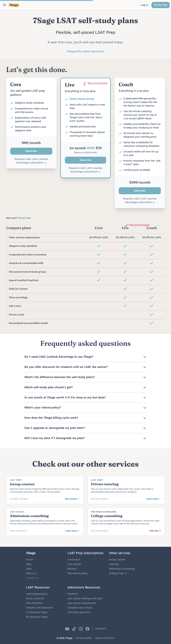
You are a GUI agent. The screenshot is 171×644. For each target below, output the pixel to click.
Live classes (74, 564)
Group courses (117, 560)
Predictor (73, 594)
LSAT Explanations (37, 594)
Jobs (29, 569)
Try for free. (25, 218)
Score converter (35, 598)
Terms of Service (105, 638)
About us (31, 573)
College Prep (118, 573)
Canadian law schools (80, 608)
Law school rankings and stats (85, 598)
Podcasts (101, 629)
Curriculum (74, 560)
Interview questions (79, 612)
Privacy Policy (84, 638)
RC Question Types (37, 617)
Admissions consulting (122, 569)
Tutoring (114, 564)
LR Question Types (37, 612)
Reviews (72, 569)
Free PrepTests (34, 603)
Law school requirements (82, 603)
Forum (30, 560)
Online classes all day (82, 99)
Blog (29, 564)
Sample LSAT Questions (40, 608)
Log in (144, 5)
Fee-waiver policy (78, 573)
